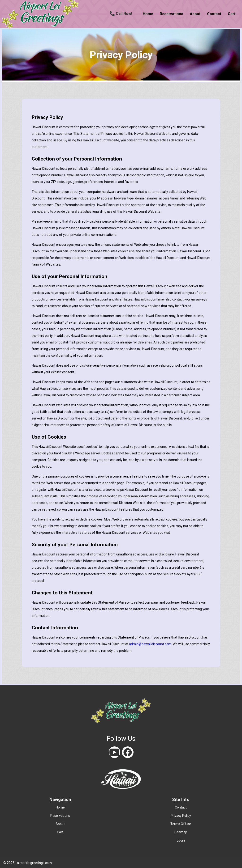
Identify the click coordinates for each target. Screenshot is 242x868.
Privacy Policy (181, 816)
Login (181, 840)
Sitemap (181, 832)
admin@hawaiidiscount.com (150, 644)
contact (214, 14)
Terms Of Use (181, 824)
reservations (171, 14)
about (195, 14)
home (148, 14)
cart (232, 14)
